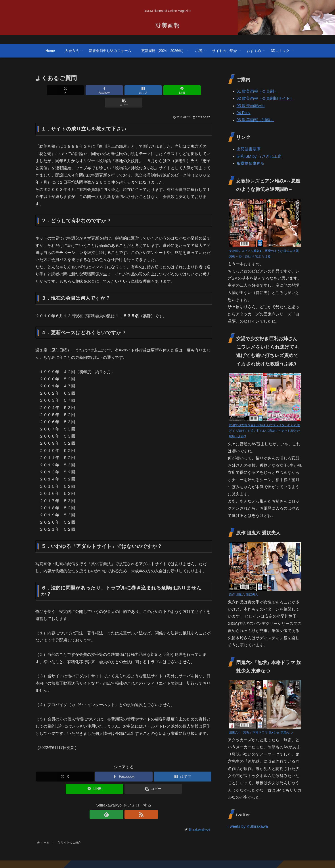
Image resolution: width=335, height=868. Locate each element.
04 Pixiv (244, 113)
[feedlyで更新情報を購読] (119, 802)
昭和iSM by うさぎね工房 (259, 156)
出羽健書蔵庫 (249, 149)
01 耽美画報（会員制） (257, 91)
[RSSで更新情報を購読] (129, 802)
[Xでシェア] (64, 90)
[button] (183, 90)
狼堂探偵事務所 (251, 163)
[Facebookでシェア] (94, 90)
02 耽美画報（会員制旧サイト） (265, 98)
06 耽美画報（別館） (255, 120)
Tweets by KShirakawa (248, 826)
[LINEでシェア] (153, 90)
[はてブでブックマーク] (124, 90)
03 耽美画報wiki (251, 106)
